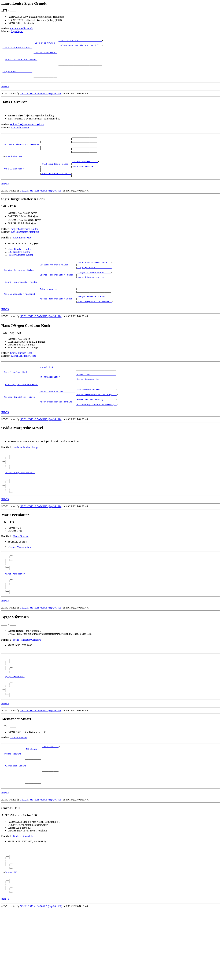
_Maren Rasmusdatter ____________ (96, 405)
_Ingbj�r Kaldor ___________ (95, 284)
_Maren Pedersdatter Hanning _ (57, 431)
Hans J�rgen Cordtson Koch (22, 411)
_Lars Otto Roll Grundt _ (17, 50)
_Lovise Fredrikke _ (45, 55)
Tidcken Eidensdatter (24, 897)
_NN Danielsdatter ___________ (57, 402)
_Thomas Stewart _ (13, 809)
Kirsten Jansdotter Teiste (24, 378)
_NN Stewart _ (50, 800)
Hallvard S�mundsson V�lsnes (27, 133)
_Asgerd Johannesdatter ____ (94, 295)
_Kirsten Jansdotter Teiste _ (20, 425)
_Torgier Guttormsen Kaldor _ (20, 287)
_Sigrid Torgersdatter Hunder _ (57, 292)
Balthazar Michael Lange (26, 476)
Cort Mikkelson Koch (21, 375)
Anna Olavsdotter (20, 136)
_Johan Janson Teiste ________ (57, 419)
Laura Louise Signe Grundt (21, 64)
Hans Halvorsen (14, 168)
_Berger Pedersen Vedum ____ (94, 318)
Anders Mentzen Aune (20, 584)
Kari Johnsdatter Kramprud (25, 247)
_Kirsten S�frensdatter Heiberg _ (96, 434)
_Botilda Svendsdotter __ (56, 188)
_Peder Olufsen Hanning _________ (96, 428)
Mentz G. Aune (21, 574)
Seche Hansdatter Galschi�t (28, 685)
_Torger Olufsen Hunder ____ (94, 290)
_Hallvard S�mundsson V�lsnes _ (22, 154)
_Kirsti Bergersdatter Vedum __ (57, 321)
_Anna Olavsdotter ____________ (21, 183)
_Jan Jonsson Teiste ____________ (96, 417)
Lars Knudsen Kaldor (20, 264)
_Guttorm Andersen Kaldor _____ (57, 281)
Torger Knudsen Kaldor (21, 270)
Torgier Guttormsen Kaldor (24, 244)
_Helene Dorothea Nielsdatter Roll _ (80, 47)
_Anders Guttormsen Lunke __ (94, 278)
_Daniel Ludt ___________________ (96, 399)
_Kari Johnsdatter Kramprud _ (20, 315)
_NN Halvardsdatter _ (85, 180)
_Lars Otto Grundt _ (45, 44)
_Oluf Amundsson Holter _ (56, 177)
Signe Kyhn (17, 31)
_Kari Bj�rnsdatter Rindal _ (95, 324)
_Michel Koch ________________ (57, 391)
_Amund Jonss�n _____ (85, 174)
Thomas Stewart (18, 791)
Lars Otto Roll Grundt (22, 29)
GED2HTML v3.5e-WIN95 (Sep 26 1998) (41, 102)
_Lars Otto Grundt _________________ (80, 41)
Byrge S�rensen (15, 726)
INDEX (5, 95)
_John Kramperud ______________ (57, 310)
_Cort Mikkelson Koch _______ (20, 396)
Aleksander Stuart (16, 823)
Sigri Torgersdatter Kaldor (22, 301)
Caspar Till (12, 938)
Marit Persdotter (16, 615)
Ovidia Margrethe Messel (20, 506)
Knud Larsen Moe (22, 253)
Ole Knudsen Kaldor (19, 267)
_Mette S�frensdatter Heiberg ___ (96, 422)
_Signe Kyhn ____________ (17, 78)
